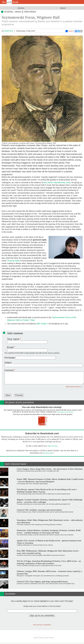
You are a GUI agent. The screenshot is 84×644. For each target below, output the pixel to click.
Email (10, 347)
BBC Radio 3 (43, 324)
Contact (36, 638)
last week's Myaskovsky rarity (57, 182)
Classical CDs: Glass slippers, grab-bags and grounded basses (42, 581)
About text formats (73, 387)
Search (63, 8)
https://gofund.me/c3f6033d (65, 412)
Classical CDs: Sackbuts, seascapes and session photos (39, 510)
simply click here (52, 446)
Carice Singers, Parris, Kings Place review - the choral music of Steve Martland (50, 469)
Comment (9, 370)
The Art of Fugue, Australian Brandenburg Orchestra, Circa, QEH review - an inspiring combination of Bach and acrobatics (49, 562)
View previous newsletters (42, 625)
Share (69, 31)
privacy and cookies (47, 638)
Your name (13, 339)
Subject (8, 363)
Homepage (10, 358)
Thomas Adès (13, 261)
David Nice (9, 31)
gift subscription (48, 453)
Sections (21, 8)
